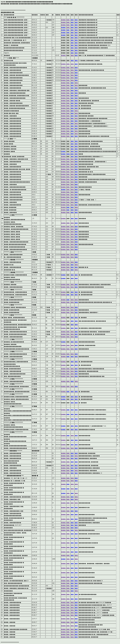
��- (68, 20)
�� (72, 20)
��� (63, 27)
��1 (68, 154)
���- (64, 20)
